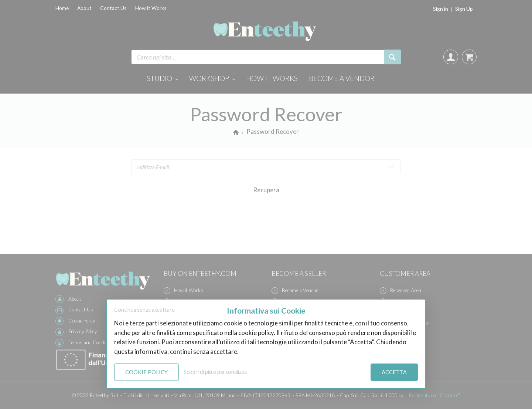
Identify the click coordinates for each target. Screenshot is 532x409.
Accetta (394, 372)
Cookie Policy (146, 372)
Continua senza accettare (144, 310)
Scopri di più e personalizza (215, 372)
